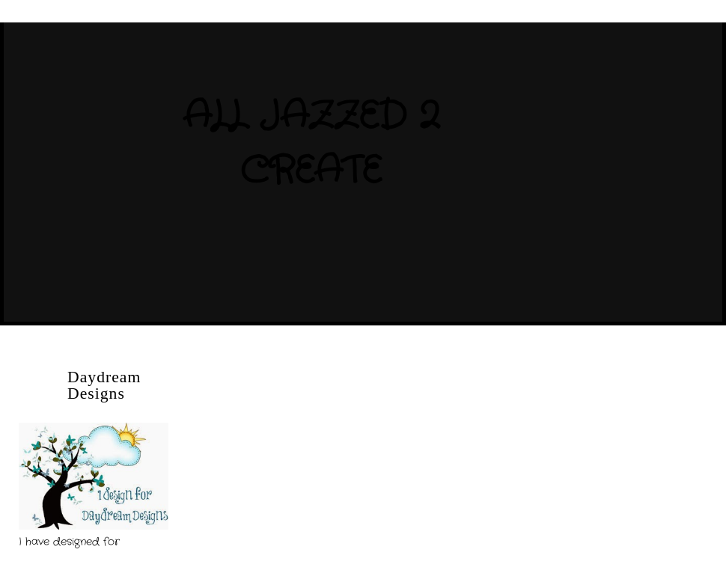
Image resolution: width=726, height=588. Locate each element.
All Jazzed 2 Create (311, 144)
